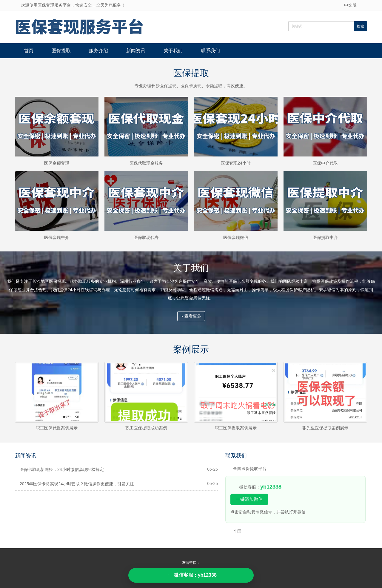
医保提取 (61, 51)
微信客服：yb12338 (191, 575)
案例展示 (191, 349)
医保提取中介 (325, 237)
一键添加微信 (249, 499)
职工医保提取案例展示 (236, 428)
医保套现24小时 (236, 163)
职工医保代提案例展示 (57, 428)
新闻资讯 (136, 51)
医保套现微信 (236, 237)
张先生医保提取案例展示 (325, 428)
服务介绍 (98, 51)
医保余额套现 (57, 163)
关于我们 (173, 51)
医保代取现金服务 (146, 163)
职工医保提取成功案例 (146, 428)
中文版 (350, 5)
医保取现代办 (146, 237)
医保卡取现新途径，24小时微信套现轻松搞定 (62, 469)
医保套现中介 (57, 237)
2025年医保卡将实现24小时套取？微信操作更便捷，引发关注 (77, 484)
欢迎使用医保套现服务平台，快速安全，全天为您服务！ (73, 5)
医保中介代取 (325, 163)
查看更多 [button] (191, 316)
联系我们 (210, 51)
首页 (29, 51)
